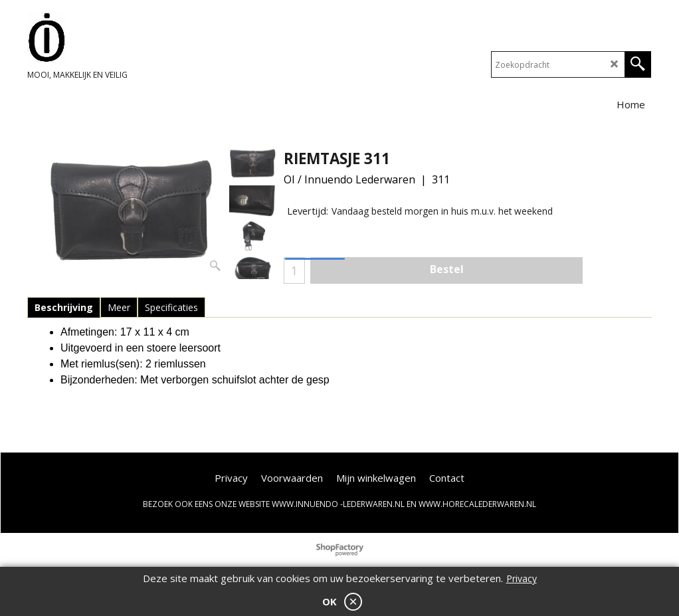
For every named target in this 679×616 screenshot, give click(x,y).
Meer (119, 307)
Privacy (522, 578)
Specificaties (171, 307)
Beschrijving (64, 307)
